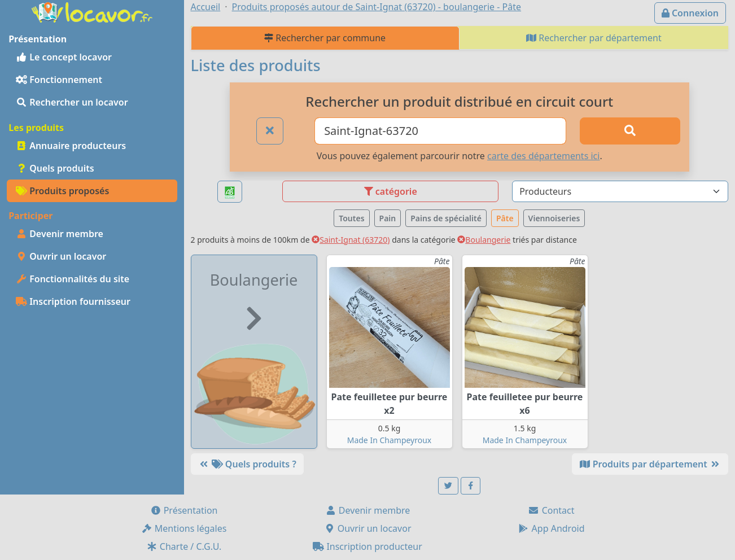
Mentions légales (184, 528)
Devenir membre (60, 234)
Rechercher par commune (325, 38)
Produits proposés (62, 191)
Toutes (351, 218)
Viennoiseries (554, 218)
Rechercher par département (594, 38)
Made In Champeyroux (390, 440)
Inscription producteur (368, 546)
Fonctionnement (59, 80)
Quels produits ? (247, 464)
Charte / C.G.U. (184, 546)
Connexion (690, 13)
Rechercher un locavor (72, 102)
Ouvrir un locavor (61, 256)
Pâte (505, 218)
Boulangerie (484, 240)
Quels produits (55, 168)
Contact (551, 510)
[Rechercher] (630, 131)
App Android (551, 528)
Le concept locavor (64, 57)
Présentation (184, 510)
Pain (388, 218)
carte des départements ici (543, 156)
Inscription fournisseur (73, 301)
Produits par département (650, 464)
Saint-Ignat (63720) (351, 240)
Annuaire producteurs (71, 146)
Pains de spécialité (446, 218)
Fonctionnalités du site (73, 279)
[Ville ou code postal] (440, 131)
